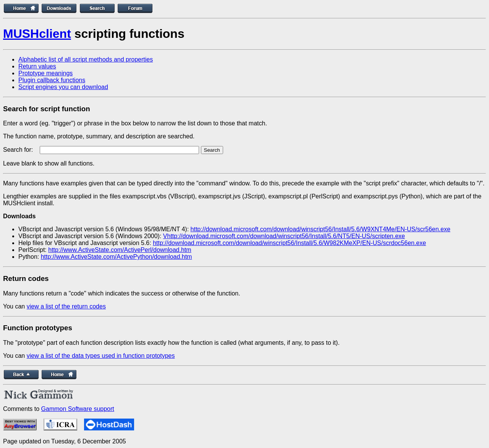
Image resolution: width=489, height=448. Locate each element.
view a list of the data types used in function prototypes (101, 356)
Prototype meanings (45, 73)
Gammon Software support (78, 409)
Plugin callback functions (52, 80)
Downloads (19, 216)
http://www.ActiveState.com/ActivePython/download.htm (117, 257)
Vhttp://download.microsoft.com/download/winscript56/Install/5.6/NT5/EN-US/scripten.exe (284, 236)
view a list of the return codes (66, 306)
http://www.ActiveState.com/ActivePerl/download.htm (120, 250)
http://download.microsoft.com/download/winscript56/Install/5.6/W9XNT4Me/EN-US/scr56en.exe (321, 229)
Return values (37, 66)
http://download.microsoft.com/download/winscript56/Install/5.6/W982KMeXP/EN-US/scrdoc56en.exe (289, 243)
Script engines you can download (63, 87)
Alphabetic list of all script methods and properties (86, 59)
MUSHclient (37, 34)
